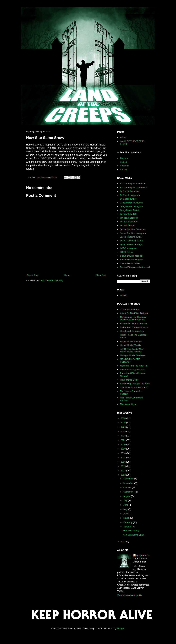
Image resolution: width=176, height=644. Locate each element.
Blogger (120, 629)
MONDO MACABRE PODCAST (130, 361)
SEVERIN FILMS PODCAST (134, 387)
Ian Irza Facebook (129, 218)
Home (67, 275)
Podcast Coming (131, 530)
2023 (123, 431)
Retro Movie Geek (129, 380)
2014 (123, 471)
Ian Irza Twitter (127, 225)
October (128, 487)
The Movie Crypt (128, 404)
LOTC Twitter (126, 252)
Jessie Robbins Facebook (133, 229)
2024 (123, 427)
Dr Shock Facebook (130, 191)
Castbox (124, 158)
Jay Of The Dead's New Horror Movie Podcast (132, 350)
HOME (123, 295)
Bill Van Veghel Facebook (133, 184)
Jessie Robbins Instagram (133, 233)
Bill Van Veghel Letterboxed (134, 188)
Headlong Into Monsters (132, 331)
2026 (123, 418)
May (126, 509)
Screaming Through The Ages (135, 384)
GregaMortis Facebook (131, 203)
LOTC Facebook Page (131, 244)
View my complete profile (130, 595)
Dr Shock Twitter (128, 199)
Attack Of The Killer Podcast (134, 313)
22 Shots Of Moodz (130, 309)
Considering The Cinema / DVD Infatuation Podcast (133, 318)
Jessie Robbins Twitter (131, 237)
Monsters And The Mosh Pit (134, 366)
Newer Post (33, 275)
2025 (123, 423)
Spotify (123, 169)
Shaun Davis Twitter (130, 263)
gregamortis (143, 555)
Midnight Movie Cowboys (132, 355)
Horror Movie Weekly (130, 345)
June (126, 505)
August (127, 496)
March (127, 518)
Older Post (101, 275)
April (126, 514)
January (128, 527)
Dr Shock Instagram (130, 195)
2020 (123, 444)
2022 (123, 436)
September (129, 492)
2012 (123, 541)
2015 (123, 466)
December (129, 479)
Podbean (124, 166)
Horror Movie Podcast (131, 341)
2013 (123, 475)
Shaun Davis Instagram (132, 260)
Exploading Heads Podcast (133, 324)
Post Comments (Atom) (51, 281)
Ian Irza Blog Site (128, 214)
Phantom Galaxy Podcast (133, 369)
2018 (123, 453)
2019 (123, 449)
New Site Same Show (134, 535)
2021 (123, 440)
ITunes (123, 162)
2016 (123, 462)
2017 (123, 458)
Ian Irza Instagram (129, 222)
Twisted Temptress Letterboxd (135, 267)
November (129, 483)
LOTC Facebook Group (132, 241)
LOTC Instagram (128, 248)
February (128, 522)
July (126, 500)
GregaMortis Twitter (130, 210)
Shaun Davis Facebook (131, 256)
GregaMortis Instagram (131, 206)
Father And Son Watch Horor (134, 327)
